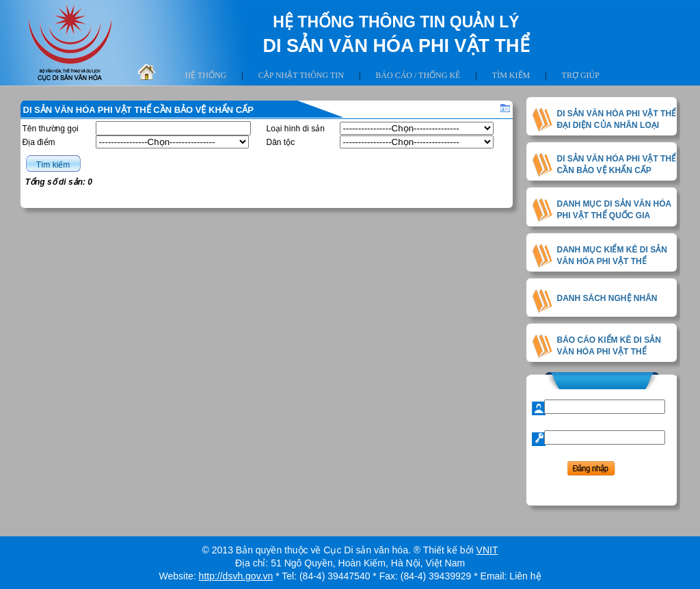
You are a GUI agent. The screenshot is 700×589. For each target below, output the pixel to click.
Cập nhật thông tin (301, 75)
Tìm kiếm (511, 75)
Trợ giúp (581, 75)
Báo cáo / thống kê (418, 75)
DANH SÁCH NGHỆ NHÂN (607, 298)
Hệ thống (206, 75)
